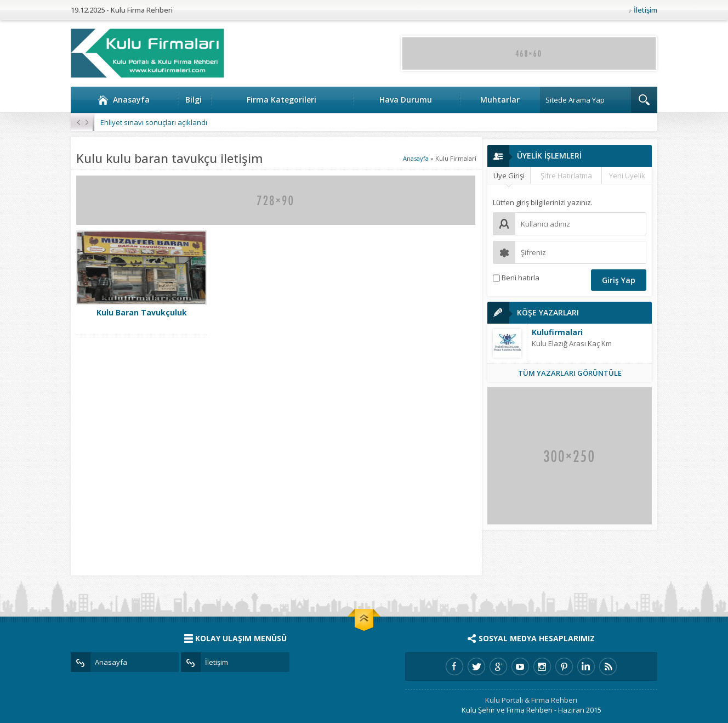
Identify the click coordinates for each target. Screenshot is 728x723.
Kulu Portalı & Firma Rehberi (531, 700)
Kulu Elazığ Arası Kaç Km (572, 343)
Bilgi (194, 100)
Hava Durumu (406, 100)
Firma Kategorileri (281, 100)
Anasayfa (124, 100)
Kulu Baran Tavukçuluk (142, 312)
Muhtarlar (500, 100)
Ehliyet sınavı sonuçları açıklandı (154, 122)
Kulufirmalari (557, 332)
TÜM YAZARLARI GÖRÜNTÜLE (570, 373)
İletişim (645, 10)
